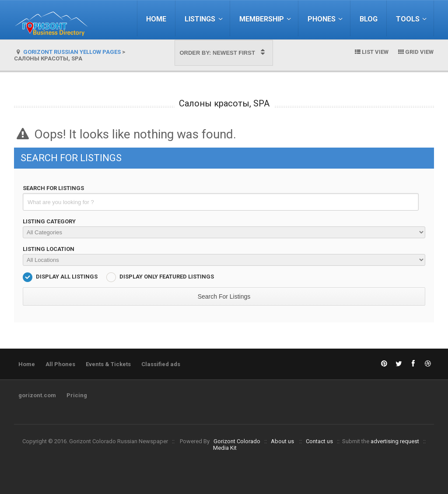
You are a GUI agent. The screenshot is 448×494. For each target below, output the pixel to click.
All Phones (60, 364)
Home (156, 19)
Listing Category (49, 221)
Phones (326, 19)
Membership (266, 19)
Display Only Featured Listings (167, 277)
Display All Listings (67, 277)
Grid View (415, 52)
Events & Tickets (108, 364)
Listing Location (49, 249)
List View (371, 52)
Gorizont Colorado (237, 441)
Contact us (319, 441)
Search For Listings (53, 188)
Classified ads (161, 364)
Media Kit (225, 448)
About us (282, 441)
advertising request (395, 441)
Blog (369, 19)
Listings (205, 19)
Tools (413, 19)
